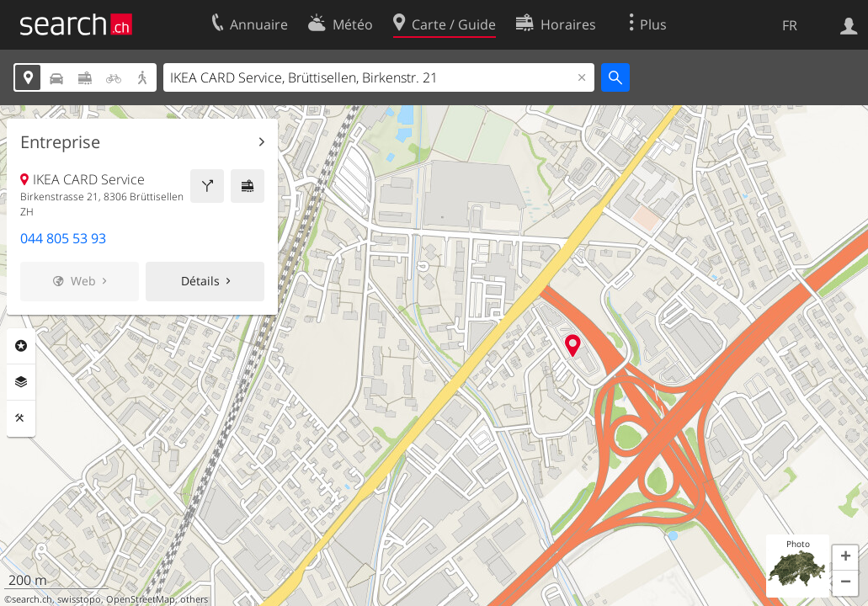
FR (790, 25)
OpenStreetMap (141, 599)
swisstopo (79, 599)
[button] (845, 558)
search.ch (32, 599)
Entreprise (60, 142)
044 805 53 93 (63, 238)
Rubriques (21, 346)
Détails (200, 281)
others (194, 599)
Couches (21, 382)
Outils (21, 418)
